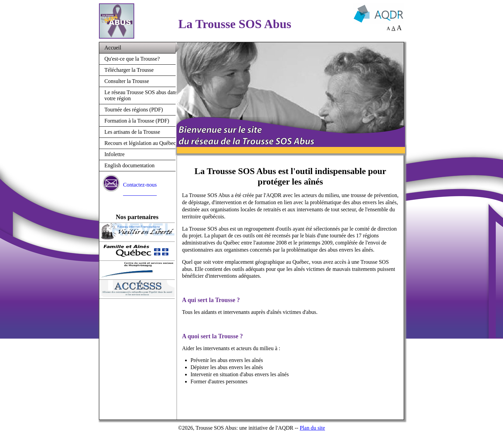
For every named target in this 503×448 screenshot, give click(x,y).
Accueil (113, 48)
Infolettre (115, 154)
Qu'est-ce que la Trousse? (132, 59)
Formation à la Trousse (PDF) (137, 121)
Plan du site (312, 428)
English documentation (129, 165)
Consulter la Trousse (127, 81)
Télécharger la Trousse (129, 70)
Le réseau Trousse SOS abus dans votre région (141, 95)
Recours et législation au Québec (140, 143)
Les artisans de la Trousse (132, 132)
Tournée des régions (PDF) (134, 110)
